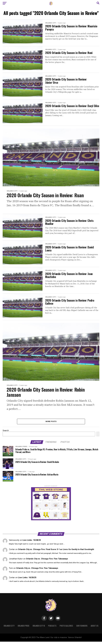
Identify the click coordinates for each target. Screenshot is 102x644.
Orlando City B (39, 628)
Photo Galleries (66, 628)
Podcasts (52, 628)
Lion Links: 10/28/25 (32, 543)
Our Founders (82, 628)
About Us (95, 628)
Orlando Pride (24, 628)
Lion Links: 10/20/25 (27, 580)
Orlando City (9, 628)
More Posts (51, 424)
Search (6, 433)
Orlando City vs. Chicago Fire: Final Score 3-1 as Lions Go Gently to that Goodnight (56, 552)
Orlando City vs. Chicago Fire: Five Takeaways (47, 561)
